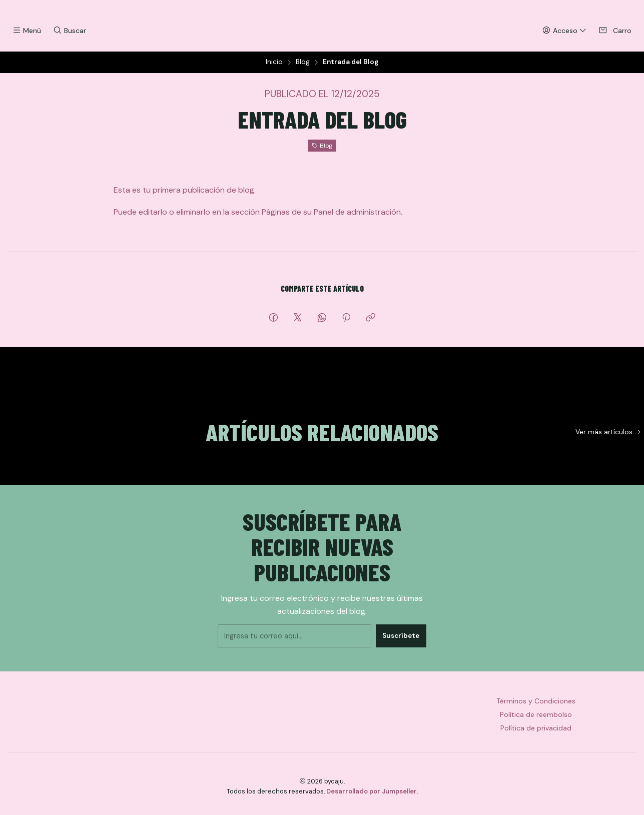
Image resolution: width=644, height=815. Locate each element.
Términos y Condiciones (536, 708)
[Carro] (615, 31)
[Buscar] (69, 31)
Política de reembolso (536, 721)
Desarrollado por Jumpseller (372, 798)
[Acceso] (564, 31)
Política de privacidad (536, 735)
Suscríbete (396, 640)
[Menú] (27, 31)
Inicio (274, 70)
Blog (303, 70)
